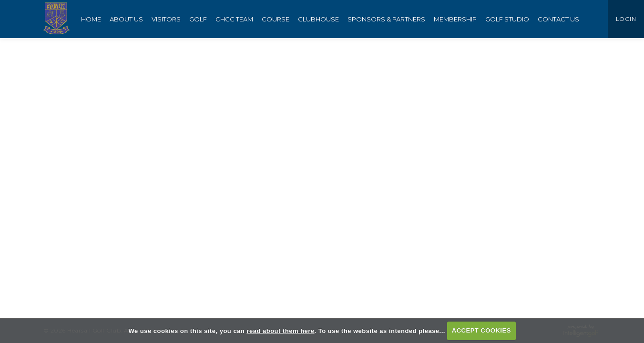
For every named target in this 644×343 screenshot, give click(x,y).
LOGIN (626, 19)
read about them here (280, 330)
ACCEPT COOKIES (481, 330)
